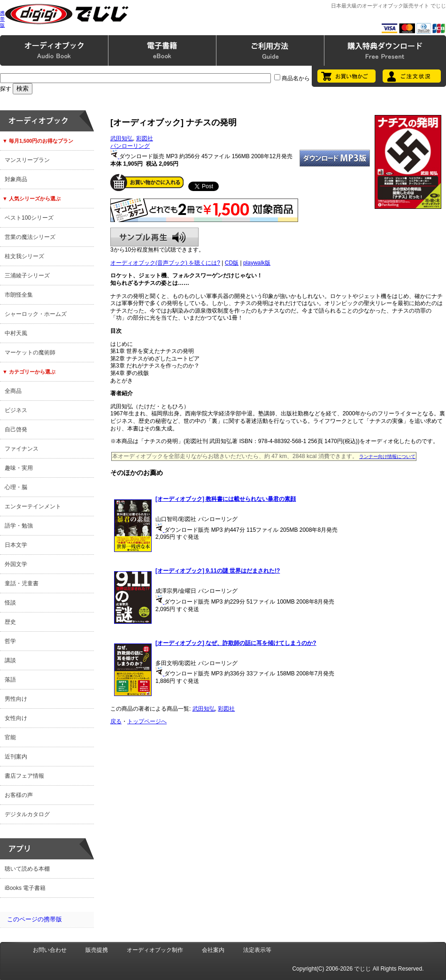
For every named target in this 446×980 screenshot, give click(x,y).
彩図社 (145, 138)
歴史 (10, 622)
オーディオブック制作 (155, 950)
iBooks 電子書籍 (25, 888)
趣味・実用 (19, 468)
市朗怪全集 (19, 295)
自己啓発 (16, 429)
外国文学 (16, 564)
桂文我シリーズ (24, 256)
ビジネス (16, 410)
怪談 (10, 603)
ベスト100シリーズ (29, 218)
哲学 (10, 641)
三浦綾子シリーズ (27, 276)
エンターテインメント (33, 506)
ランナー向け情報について (387, 456)
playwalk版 (257, 263)
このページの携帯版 (35, 919)
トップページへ (147, 721)
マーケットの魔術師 (30, 352)
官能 (10, 737)
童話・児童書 (22, 583)
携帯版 (2, 19)
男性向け (16, 699)
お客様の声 (19, 795)
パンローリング (130, 146)
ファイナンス (22, 449)
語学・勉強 (19, 526)
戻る (116, 721)
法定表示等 (257, 950)
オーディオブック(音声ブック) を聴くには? (165, 263)
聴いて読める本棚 (27, 869)
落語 (10, 680)
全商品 (13, 391)
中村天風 (16, 333)
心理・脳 (16, 487)
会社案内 (213, 950)
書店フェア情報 (24, 776)
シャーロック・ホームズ (36, 314)
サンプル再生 (154, 237)
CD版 (232, 263)
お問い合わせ (50, 950)
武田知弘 (122, 138)
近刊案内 (16, 757)
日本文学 (16, 545)
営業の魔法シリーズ (30, 237)
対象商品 (16, 179)
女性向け (16, 718)
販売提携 (97, 950)
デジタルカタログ (27, 814)
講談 (10, 660)
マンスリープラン (27, 160)
